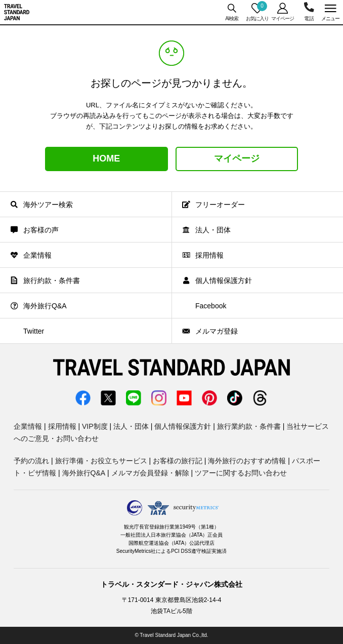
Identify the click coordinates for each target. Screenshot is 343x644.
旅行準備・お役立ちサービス (101, 461)
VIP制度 (95, 426)
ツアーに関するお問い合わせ (241, 473)
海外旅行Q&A (84, 473)
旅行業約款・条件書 (249, 426)
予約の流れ (31, 461)
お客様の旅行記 (178, 461)
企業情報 (28, 426)
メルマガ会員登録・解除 (150, 473)
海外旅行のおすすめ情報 (247, 461)
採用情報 (62, 426)
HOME (106, 158)
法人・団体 (131, 426)
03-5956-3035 (309, 12)
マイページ (237, 158)
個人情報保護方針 (183, 426)
